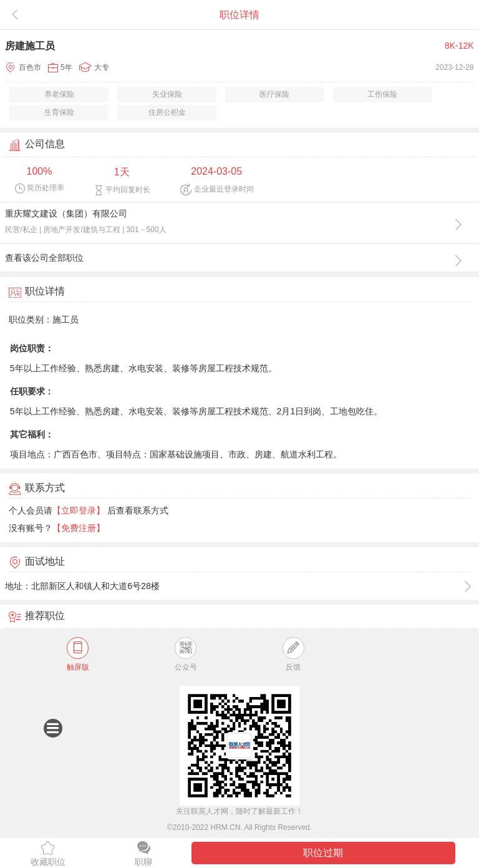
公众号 (186, 654)
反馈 (293, 654)
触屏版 (78, 654)
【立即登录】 (79, 510)
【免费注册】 (79, 528)
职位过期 (323, 853)
